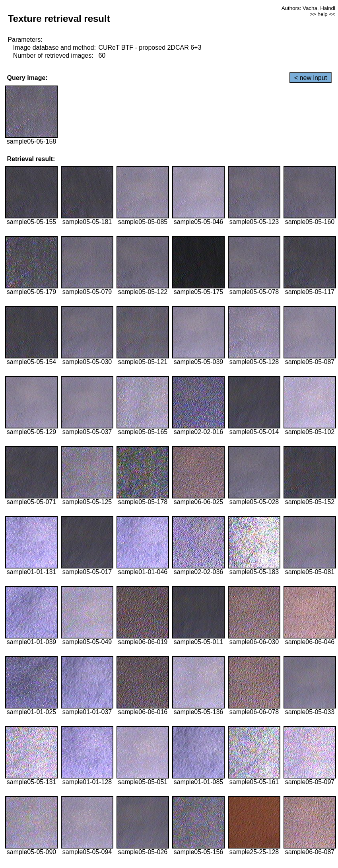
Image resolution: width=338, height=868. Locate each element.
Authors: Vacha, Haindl (308, 8)
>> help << (322, 14)
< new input (311, 78)
